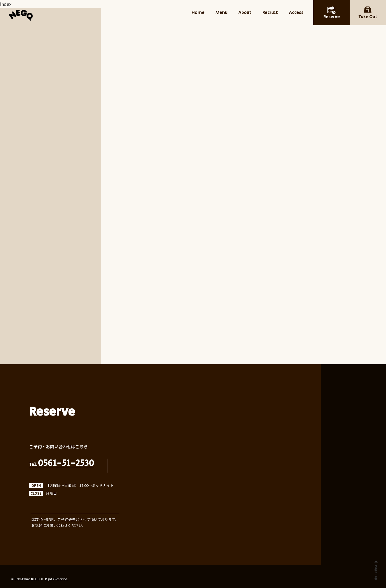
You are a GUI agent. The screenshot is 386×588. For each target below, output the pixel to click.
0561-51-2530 (66, 463)
